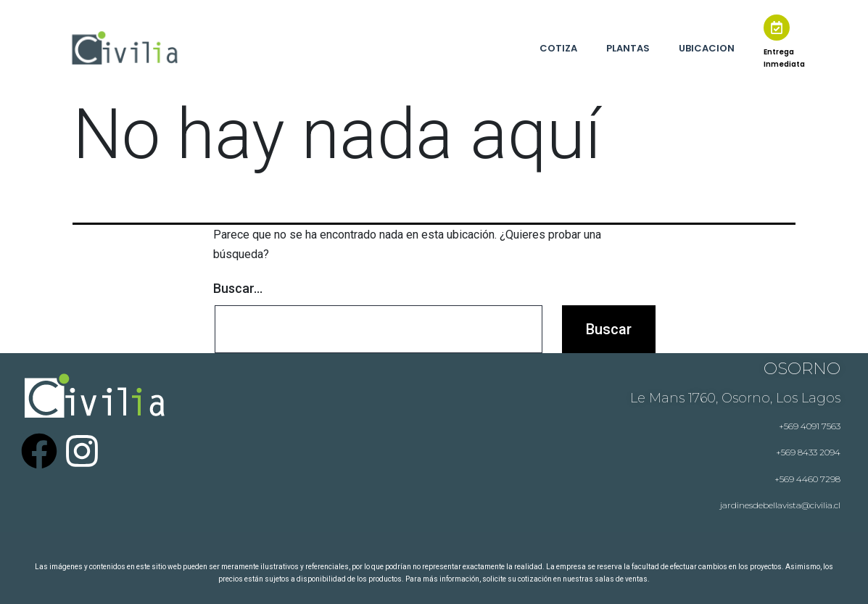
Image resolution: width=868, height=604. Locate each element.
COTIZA (558, 48)
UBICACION (707, 48)
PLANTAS (628, 48)
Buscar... (238, 288)
